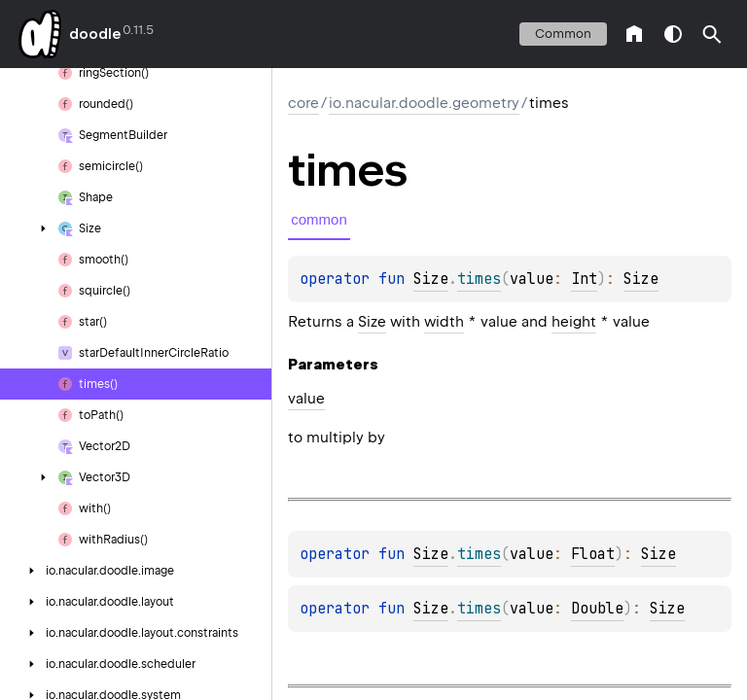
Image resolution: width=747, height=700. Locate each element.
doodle (94, 34)
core (303, 103)
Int (584, 279)
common (563, 34)
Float (593, 554)
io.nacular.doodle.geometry (424, 103)
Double (597, 609)
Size (431, 279)
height (574, 322)
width (444, 322)
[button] (712, 34)
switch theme (673, 34)
